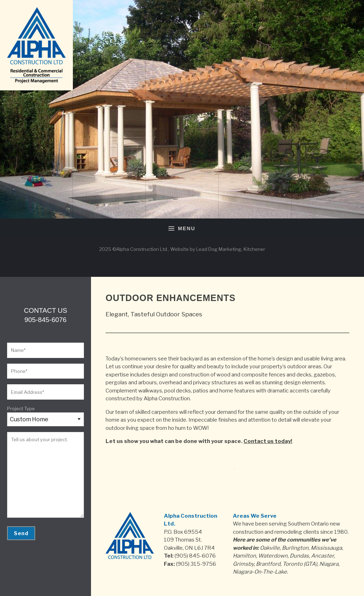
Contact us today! (268, 441)
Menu (182, 229)
